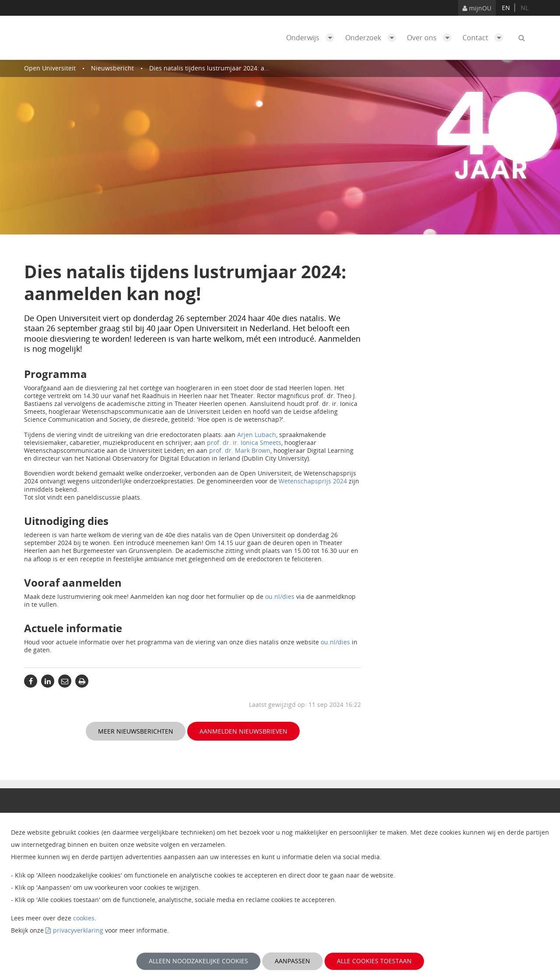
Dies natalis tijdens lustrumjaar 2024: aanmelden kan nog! (235, 68)
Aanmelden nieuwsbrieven (243, 731)
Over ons (431, 38)
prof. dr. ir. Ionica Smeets (244, 442)
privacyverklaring (78, 930)
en (506, 8)
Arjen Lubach (257, 435)
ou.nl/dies (280, 596)
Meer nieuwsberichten (136, 731)
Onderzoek (373, 38)
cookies (84, 918)
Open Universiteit (50, 68)
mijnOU (477, 8)
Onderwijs (312, 38)
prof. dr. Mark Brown (240, 450)
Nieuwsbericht (112, 68)
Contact (485, 38)
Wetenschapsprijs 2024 (313, 481)
